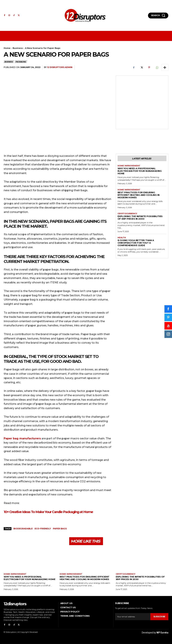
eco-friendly (43, 529)
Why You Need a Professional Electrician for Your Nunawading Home (140, 171)
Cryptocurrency (127, 214)
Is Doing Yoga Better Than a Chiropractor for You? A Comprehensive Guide (136, 243)
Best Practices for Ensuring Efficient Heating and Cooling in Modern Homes (139, 195)
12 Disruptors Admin (60, 67)
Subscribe (159, 617)
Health (122, 238)
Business (18, 48)
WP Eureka (162, 633)
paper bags (60, 529)
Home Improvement (129, 166)
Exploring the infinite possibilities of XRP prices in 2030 (140, 217)
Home (7, 48)
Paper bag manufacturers (22, 438)
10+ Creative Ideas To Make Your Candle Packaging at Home (48, 512)
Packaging (21, 62)
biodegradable (23, 529)
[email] (133, 617)
